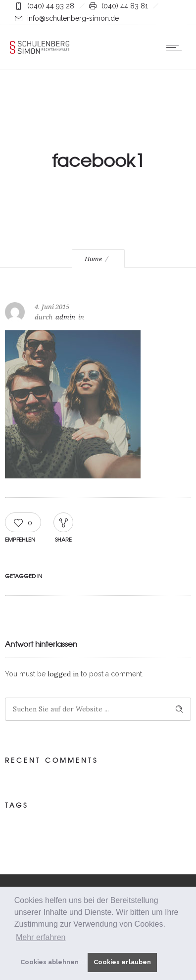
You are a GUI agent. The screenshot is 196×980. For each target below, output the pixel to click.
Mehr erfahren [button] (41, 937)
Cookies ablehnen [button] (49, 962)
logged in (63, 674)
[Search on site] (98, 709)
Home (93, 259)
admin (65, 317)
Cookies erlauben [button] (122, 962)
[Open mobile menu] (176, 47)
